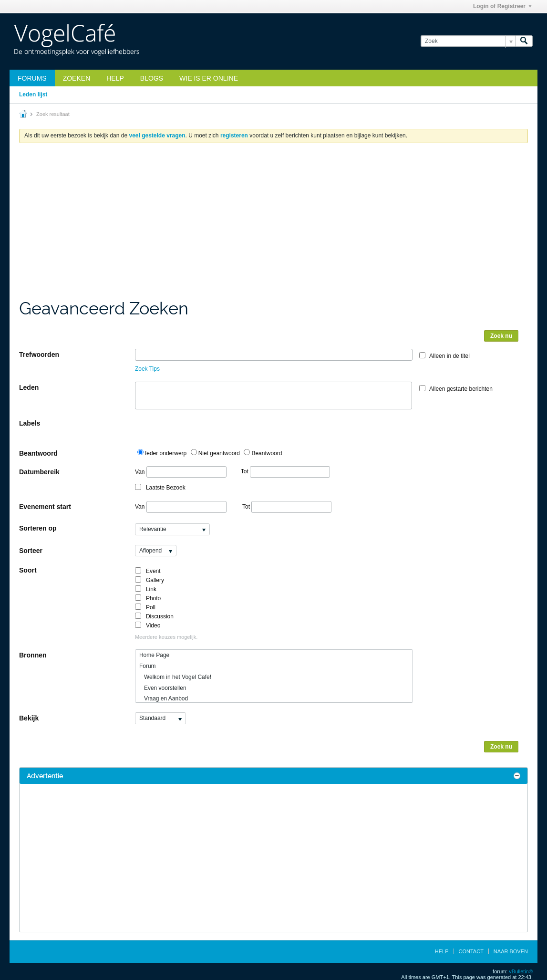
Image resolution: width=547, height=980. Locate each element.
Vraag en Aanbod (164, 699)
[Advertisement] (273, 227)
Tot (285, 471)
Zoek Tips (147, 369)
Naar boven (511, 951)
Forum (148, 666)
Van (181, 472)
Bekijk (29, 718)
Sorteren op (38, 528)
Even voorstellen (163, 688)
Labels (30, 423)
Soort (28, 570)
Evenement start (45, 507)
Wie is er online (209, 78)
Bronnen (33, 655)
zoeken (77, 78)
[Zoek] (468, 41)
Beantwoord (38, 453)
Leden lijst (33, 94)
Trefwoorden (39, 354)
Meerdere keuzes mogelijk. (166, 637)
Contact (471, 951)
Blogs (152, 78)
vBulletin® (521, 971)
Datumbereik (39, 472)
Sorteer (31, 551)
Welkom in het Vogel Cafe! (175, 677)
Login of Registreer (502, 6)
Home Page (154, 655)
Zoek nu (501, 336)
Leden (29, 387)
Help (115, 78)
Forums (32, 78)
